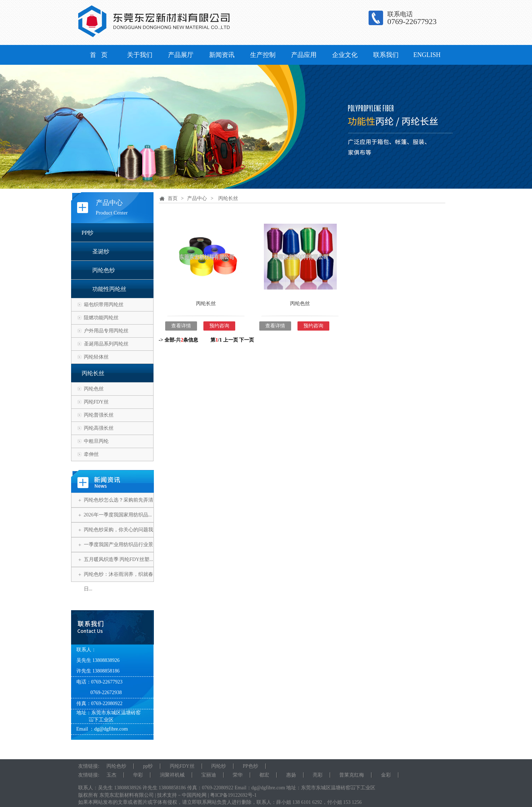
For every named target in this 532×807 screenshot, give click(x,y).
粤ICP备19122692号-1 (233, 795)
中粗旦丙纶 (96, 441)
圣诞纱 (101, 251)
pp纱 (148, 766)
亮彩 (318, 775)
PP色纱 (250, 766)
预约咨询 (219, 326)
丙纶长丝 (93, 373)
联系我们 (386, 55)
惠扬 (291, 775)
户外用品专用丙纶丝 (106, 331)
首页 (173, 198)
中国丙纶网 (194, 795)
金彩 (386, 775)
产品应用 (304, 55)
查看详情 (181, 326)
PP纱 (88, 233)
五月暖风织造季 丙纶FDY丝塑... (118, 559)
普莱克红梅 (352, 775)
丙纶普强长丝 (99, 415)
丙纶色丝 (94, 389)
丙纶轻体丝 (96, 357)
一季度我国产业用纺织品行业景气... (118, 552)
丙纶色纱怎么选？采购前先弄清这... (118, 507)
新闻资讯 (222, 55)
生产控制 (263, 55)
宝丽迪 (209, 775)
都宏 (264, 775)
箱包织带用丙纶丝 (104, 305)
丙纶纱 (219, 766)
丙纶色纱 (104, 270)
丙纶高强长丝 (99, 428)
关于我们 (140, 55)
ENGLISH (427, 55)
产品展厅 (181, 55)
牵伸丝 (91, 454)
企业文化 (345, 55)
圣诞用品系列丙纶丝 (106, 344)
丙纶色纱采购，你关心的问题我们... (118, 537)
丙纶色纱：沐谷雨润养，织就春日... (118, 582)
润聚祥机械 (172, 775)
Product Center (112, 213)
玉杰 (111, 775)
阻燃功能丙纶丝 (101, 318)
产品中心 (109, 203)
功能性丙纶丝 (109, 289)
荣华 (238, 775)
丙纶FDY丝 (96, 402)
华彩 (138, 775)
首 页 (99, 55)
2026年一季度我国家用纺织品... (118, 515)
